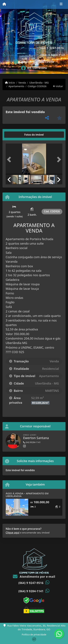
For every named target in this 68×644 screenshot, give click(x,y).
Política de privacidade (34, 634)
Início (10, 83)
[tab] (16, 135)
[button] (10, 159)
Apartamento (16, 86)
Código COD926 (37, 86)
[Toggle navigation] (61, 4)
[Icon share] (34, 61)
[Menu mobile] (4, 4)
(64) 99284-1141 (32, 442)
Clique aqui (13, 533)
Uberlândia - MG (39, 83)
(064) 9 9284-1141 (53, 55)
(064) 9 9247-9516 (51, 48)
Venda (22, 83)
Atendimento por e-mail (34, 577)
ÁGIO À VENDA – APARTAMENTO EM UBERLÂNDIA (27, 495)
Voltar (58, 86)
